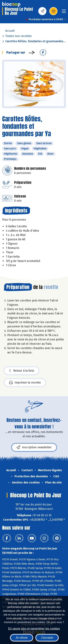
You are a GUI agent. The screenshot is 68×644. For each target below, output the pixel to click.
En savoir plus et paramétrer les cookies (34, 629)
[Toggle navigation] (64, 12)
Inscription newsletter (34, 447)
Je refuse (22, 638)
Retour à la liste (22, 371)
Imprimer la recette (25, 383)
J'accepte (47, 638)
